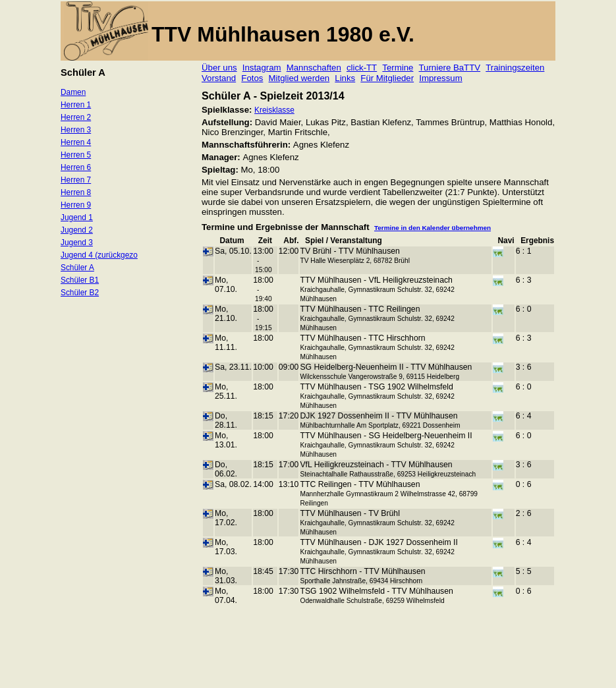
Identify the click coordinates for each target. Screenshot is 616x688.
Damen (73, 92)
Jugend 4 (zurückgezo (99, 255)
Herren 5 (76, 155)
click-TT (362, 68)
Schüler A (77, 268)
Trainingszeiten (515, 68)
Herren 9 (76, 205)
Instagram (262, 68)
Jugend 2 (77, 230)
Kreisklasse (274, 110)
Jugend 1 (77, 217)
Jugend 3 (77, 243)
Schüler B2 (80, 293)
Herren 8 (76, 192)
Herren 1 (76, 105)
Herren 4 (76, 142)
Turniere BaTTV (450, 68)
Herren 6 (76, 167)
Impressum (440, 78)
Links (345, 78)
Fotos (252, 78)
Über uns (219, 68)
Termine (398, 68)
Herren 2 (76, 117)
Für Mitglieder (387, 78)
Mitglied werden (299, 78)
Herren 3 (76, 130)
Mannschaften (314, 68)
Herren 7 (76, 180)
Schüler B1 (80, 280)
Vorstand (219, 78)
